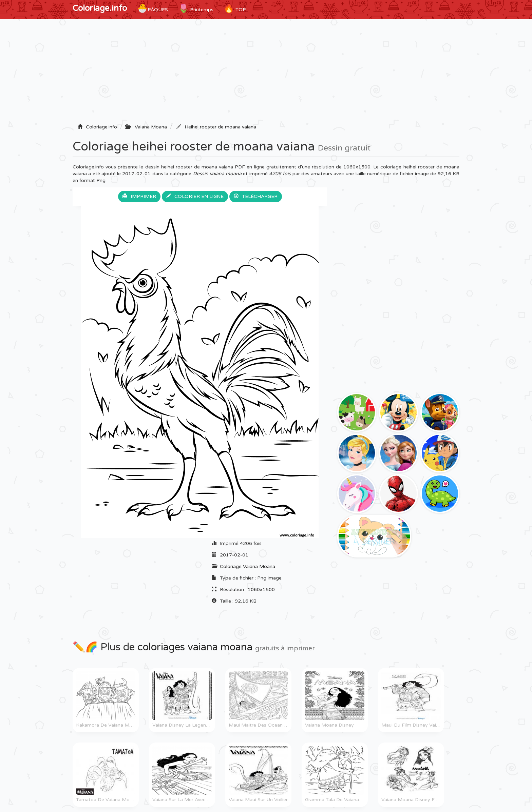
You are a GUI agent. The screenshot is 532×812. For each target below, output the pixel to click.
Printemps (196, 8)
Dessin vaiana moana (217, 174)
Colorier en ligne (195, 196)
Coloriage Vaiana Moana (248, 566)
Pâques (153, 8)
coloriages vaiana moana (195, 647)
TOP (235, 8)
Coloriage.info (100, 8)
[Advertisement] (266, 74)
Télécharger (256, 196)
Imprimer (139, 196)
